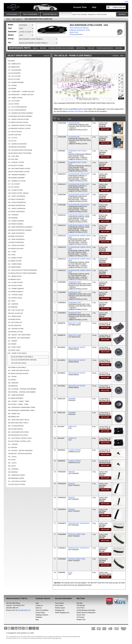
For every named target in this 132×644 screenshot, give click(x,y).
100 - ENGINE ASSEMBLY (16, 82)
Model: (11, 25)
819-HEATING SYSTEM (15, 332)
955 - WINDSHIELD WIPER (16, 475)
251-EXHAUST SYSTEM (16, 165)
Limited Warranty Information (86, 610)
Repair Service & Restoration (86, 613)
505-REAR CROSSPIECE (16, 236)
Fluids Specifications (76, 34)
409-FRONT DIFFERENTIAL (17, 205)
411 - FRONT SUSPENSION (17, 209)
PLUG (70, 572)
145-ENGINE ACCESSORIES (17, 147)
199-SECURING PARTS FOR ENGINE (20, 153)
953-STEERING (13, 472)
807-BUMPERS (13, 307)
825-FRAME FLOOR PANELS (17, 367)
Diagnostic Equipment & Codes (80, 30)
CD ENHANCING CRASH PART (79, 174)
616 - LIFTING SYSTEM (15, 282)
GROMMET (72, 399)
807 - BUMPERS (13, 304)
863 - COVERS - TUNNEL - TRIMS (19, 401)
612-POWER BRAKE (15, 267)
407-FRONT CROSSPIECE (16, 199)
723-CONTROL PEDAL (15, 298)
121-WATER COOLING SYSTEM (18, 122)
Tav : (10, 42)
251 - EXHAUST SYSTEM (16, 162)
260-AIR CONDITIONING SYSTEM (19, 172)
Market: (11, 35)
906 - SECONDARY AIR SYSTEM (18, 432)
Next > (122, 56)
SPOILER (71, 472)
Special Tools (74, 32)
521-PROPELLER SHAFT (16, 249)
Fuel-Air (91, 48)
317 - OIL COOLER (14, 184)
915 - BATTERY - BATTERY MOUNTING (20, 451)
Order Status (59, 605)
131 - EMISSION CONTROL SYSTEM (20, 125)
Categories (13, 15)
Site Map (79, 603)
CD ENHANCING (74, 123)
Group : (11, 39)
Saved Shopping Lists (62, 613)
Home (8, 19)
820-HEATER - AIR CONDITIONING (19, 338)
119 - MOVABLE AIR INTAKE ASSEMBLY (21, 113)
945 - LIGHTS (12, 463)
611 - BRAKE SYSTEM (15, 258)
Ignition (119, 48)
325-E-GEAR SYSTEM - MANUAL (18, 193)
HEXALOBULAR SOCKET (77, 347)
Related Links (81, 620)
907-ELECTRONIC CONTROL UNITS (19, 441)
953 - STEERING (13, 469)
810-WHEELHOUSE (14, 319)
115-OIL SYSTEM (14, 104)
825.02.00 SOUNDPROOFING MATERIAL (24, 360)
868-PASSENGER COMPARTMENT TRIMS (21, 410)
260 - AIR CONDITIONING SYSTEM (19, 169)
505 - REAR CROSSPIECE (16, 233)
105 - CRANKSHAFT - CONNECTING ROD (21, 92)
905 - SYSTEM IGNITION (16, 426)
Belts (35, 48)
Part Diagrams (31, 15)
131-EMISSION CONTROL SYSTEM (19, 128)
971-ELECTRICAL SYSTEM (17, 484)
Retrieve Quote (60, 608)
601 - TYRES (12, 252)
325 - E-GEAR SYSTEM (15, 190)
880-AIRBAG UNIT (14, 417)
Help (94, 7)
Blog (37, 620)
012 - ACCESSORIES (15, 70)
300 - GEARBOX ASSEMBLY (17, 175)
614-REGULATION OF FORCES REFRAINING (22, 273)
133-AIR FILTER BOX (15, 135)
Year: (10, 28)
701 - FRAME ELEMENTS (16, 289)
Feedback (39, 617)
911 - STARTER (13, 444)
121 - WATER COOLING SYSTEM (18, 119)
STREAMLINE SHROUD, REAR (79, 215)
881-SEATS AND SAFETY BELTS (18, 423)
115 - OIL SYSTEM (14, 101)
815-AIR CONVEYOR (15, 325)
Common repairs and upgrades (61, 48)
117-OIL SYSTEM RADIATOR (17, 110)
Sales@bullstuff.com (24, 610)
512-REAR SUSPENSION (16, 242)
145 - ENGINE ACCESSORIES (17, 144)
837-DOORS (12, 380)
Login (126, 1)
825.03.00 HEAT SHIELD (19, 363)
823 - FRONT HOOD (14, 347)
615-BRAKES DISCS (14, 279)
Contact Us (39, 605)
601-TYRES (12, 255)
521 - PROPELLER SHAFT (16, 245)
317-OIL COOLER (14, 187)
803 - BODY (12, 301)
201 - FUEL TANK (13, 156)
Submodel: (12, 32)
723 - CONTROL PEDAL (16, 295)
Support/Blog (50, 15)
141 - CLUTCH (13, 138)
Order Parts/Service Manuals (79, 28)
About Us (39, 608)
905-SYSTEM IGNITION (15, 429)
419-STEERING (13, 218)
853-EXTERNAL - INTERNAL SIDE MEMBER (22, 392)
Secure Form (81, 615)
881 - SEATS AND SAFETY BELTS (19, 420)
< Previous (115, 56)
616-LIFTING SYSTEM (15, 286)
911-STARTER (13, 447)
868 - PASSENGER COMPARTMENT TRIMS (22, 407)
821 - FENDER (13, 341)
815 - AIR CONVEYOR (15, 322)
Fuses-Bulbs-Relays (105, 48)
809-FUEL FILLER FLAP (16, 313)
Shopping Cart (60, 610)
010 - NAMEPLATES (14, 64)
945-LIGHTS (12, 466)
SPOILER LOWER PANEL (77, 534)
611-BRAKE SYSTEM (15, 261)
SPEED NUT (73, 427)
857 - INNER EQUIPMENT (16, 395)
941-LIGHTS (12, 460)
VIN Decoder (81, 605)
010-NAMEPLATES (14, 67)
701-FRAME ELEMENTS (16, 292)
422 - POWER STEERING (16, 221)
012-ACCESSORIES (14, 73)
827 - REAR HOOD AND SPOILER (19, 370)
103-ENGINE (12, 88)
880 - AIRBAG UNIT (14, 414)
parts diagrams (17, 19)
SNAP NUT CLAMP (75, 323)
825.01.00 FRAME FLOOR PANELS (22, 357)
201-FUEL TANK (13, 159)
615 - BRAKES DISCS (15, 276)
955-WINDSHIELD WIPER (16, 478)
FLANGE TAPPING (75, 450)
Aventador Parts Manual (76, 111)
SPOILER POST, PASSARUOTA (79, 523)
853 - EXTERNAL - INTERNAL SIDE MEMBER (22, 389)
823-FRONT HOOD (14, 350)
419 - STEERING (13, 215)
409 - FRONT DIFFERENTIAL (17, 202)
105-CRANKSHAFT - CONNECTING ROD (21, 95)
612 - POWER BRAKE (15, 264)
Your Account (59, 603)
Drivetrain (81, 48)
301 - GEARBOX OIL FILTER (17, 181)
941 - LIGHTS (12, 457)
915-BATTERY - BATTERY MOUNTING (20, 454)
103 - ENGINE (12, 85)
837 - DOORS (12, 377)
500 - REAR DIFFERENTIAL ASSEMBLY (20, 227)
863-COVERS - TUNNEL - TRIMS (18, 404)
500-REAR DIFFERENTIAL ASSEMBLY (20, 230)
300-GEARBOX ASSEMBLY (17, 178)
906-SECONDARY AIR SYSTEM (18, 435)
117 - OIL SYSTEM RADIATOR (18, 107)
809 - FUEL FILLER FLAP (16, 310)
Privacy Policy (40, 613)
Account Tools (80, 7)
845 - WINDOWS (13, 383)
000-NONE (11, 61)
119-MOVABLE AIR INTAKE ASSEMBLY (20, 116)
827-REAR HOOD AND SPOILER (18, 374)
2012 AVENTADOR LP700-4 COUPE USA (38, 19)
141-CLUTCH (12, 141)
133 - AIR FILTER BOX (15, 132)
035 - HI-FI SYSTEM (14, 76)
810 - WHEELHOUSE (15, 316)
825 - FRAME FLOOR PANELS (18, 353)
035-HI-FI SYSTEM (14, 79)
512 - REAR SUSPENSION (16, 239)
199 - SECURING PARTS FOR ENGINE (20, 150)
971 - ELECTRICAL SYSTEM (17, 481)
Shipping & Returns (42, 615)
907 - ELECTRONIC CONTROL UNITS (20, 438)
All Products (81, 617)
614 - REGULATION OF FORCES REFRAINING (23, 270)
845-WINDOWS (13, 386)
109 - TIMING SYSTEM (15, 98)
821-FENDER (12, 344)
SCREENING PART (75, 282)
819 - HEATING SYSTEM (16, 329)
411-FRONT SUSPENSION (16, 212)
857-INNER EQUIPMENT (16, 398)
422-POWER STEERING (16, 224)
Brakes (43, 48)
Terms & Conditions (42, 610)
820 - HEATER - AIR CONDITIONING (19, 335)
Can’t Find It (81, 608)
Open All (46, 56)
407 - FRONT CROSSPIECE (17, 196)
